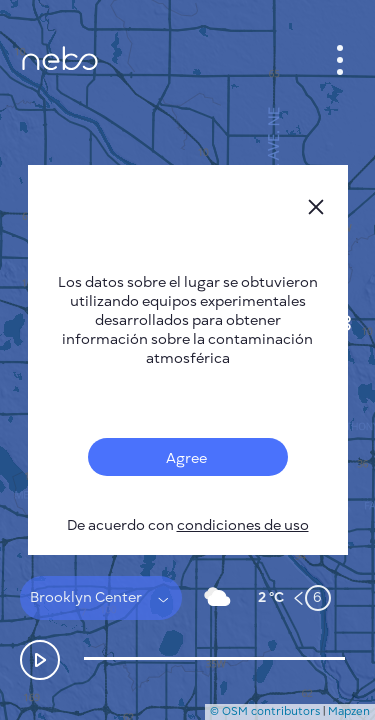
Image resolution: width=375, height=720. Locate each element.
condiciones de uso (243, 525)
